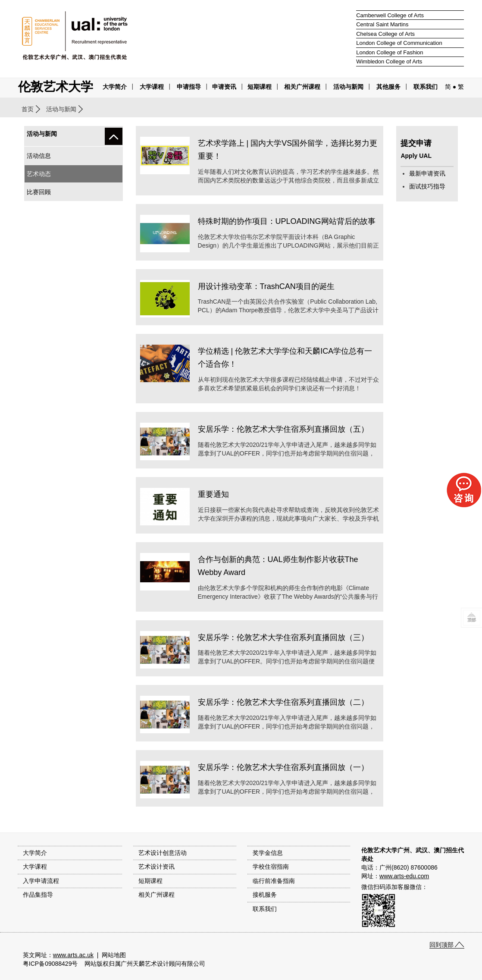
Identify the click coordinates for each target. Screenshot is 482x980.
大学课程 (152, 87)
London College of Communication (399, 43)
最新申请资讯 (427, 173)
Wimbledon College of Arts (389, 61)
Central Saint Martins (382, 24)
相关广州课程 (156, 895)
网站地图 (114, 955)
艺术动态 (39, 174)
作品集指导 (38, 895)
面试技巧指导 (427, 186)
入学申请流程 (41, 881)
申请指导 (189, 87)
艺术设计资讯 (156, 867)
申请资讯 (224, 87)
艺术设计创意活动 (163, 853)
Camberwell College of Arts (390, 15)
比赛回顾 (39, 192)
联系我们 (426, 87)
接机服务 (265, 895)
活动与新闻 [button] (348, 87)
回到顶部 (441, 945)
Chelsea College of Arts (385, 34)
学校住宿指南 (271, 867)
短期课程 (260, 87)
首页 (28, 109)
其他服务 (388, 87)
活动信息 (39, 156)
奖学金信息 (268, 853)
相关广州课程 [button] (302, 87)
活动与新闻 (61, 109)
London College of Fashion (390, 52)
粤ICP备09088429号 (50, 964)
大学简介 (115, 87)
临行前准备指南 (274, 881)
